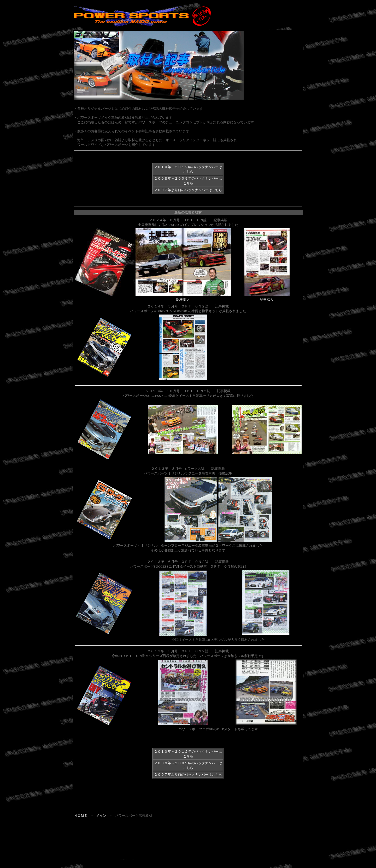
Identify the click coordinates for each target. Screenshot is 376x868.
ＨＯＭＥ (81, 816)
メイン (101, 816)
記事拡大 (183, 299)
